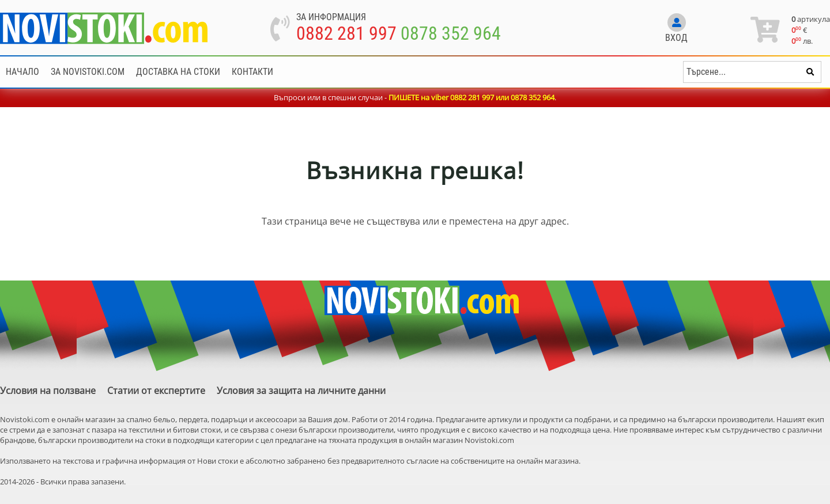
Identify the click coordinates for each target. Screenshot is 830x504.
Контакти (252, 72)
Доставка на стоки (178, 72)
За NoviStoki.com (88, 72)
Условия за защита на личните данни (301, 391)
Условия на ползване (48, 391)
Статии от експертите (156, 391)
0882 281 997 (346, 33)
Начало (22, 72)
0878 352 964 (451, 33)
